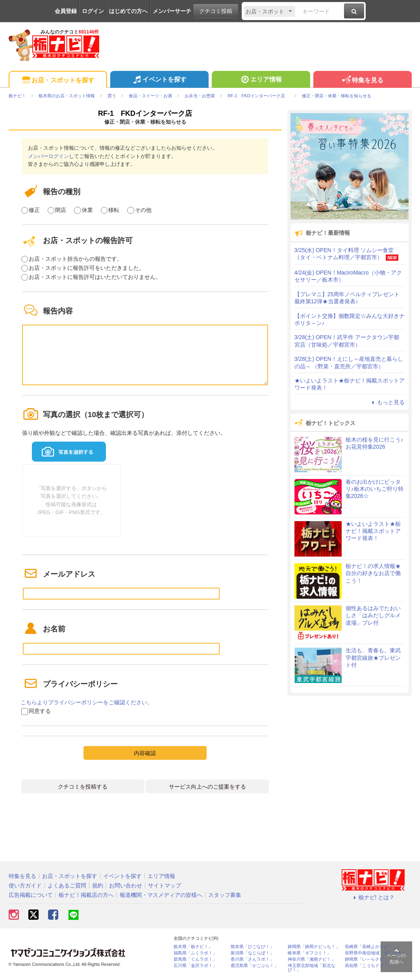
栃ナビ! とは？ (373, 897)
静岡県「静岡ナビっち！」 (314, 947)
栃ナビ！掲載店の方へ (86, 895)
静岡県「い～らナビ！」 (369, 959)
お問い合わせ (126, 885)
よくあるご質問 (67, 885)
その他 (143, 210)
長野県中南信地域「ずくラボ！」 (377, 953)
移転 (114, 210)
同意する (40, 711)
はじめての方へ (128, 11)
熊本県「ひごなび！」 (252, 947)
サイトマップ (165, 885)
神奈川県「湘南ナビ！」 (312, 959)
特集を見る (362, 81)
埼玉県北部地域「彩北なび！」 (312, 968)
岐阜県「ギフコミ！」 (309, 953)
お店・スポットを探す (58, 81)
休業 (87, 210)
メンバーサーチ (172, 11)
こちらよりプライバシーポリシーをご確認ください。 (87, 702)
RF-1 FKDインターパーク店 (149, 113)
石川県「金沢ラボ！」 (195, 966)
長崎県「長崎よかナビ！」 (371, 947)
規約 (98, 885)
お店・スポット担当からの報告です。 (76, 259)
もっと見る (387, 402)
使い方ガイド (25, 885)
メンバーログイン (48, 156)
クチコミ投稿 (216, 11)
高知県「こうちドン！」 (369, 966)
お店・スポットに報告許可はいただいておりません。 (95, 277)
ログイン (93, 11)
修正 (34, 210)
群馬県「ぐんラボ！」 (195, 959)
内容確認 (145, 753)
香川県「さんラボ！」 (252, 959)
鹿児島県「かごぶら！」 (254, 966)
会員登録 (66, 11)
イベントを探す (159, 80)
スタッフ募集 (225, 895)
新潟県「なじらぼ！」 (252, 953)
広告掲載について (31, 895)
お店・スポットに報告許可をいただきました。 (87, 268)
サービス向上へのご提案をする (207, 787)
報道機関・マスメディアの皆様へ (161, 895)
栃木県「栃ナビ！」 (193, 947)
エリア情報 (261, 80)
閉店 (61, 210)
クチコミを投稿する (83, 787)
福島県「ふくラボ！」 (195, 953)
